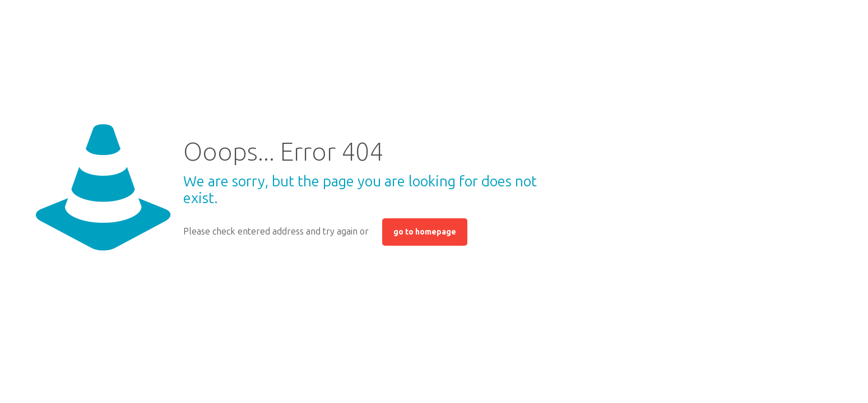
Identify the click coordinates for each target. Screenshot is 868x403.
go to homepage (425, 232)
